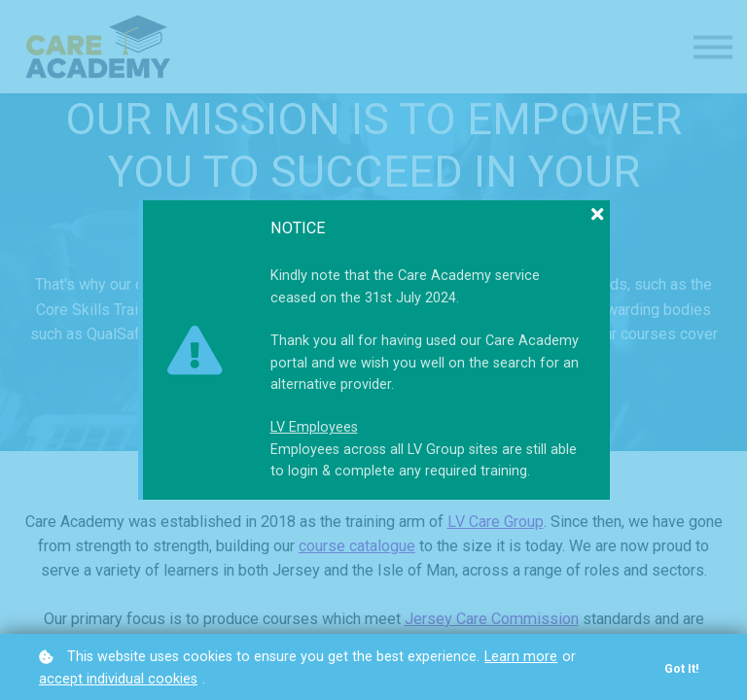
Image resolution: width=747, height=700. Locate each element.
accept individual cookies (118, 679)
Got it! (682, 668)
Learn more (521, 657)
